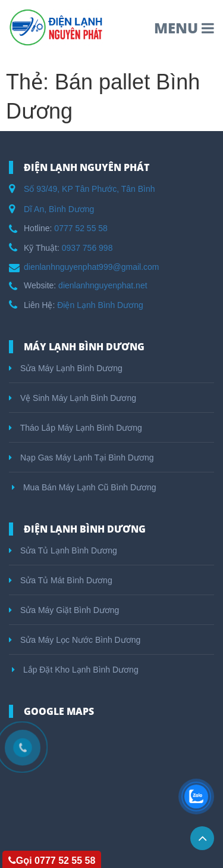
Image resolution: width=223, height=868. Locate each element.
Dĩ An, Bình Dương (59, 209)
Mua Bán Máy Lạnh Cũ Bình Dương (84, 487)
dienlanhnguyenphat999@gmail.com (91, 267)
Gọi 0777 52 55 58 (52, 861)
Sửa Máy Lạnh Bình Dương (66, 368)
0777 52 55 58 (81, 228)
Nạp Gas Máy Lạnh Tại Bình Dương (81, 458)
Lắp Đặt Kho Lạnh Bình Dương (75, 670)
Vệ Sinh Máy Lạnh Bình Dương (73, 398)
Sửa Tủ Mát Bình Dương (61, 580)
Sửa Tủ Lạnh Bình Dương (63, 550)
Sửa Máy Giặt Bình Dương (64, 610)
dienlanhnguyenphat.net (103, 285)
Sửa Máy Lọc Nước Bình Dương (75, 640)
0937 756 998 (87, 248)
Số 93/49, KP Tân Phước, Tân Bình (89, 189)
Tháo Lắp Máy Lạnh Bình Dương (76, 428)
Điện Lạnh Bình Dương (100, 305)
